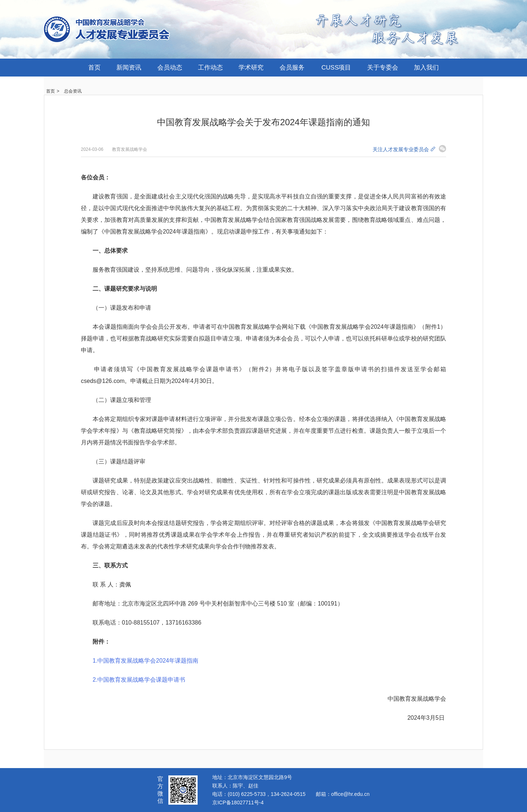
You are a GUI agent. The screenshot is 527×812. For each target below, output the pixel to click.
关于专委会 (383, 68)
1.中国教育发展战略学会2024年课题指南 (145, 661)
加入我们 (426, 68)
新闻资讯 (129, 68)
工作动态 (210, 68)
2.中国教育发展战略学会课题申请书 (139, 680)
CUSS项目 (336, 68)
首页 (94, 68)
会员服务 (292, 68)
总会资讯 (73, 91)
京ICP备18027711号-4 (238, 802)
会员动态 (170, 68)
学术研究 (251, 68)
